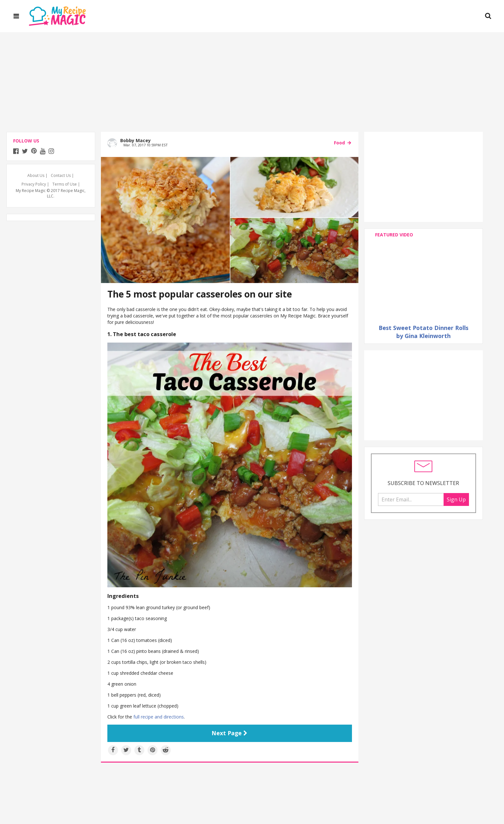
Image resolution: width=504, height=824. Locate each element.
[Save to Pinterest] (153, 750)
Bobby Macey (135, 141)
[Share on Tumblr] (139, 750)
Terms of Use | (66, 184)
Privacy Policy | (35, 184)
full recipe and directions (159, 717)
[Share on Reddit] (166, 750)
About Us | (37, 175)
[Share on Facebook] (113, 750)
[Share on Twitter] (126, 750)
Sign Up (456, 499)
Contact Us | (62, 175)
